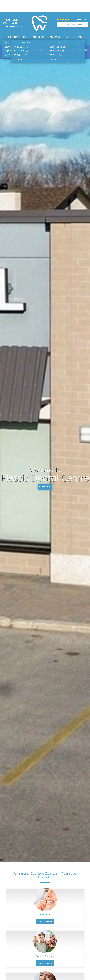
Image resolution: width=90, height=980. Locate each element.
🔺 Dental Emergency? (12, 26)
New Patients (12, 42)
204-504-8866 (12, 23)
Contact (80, 42)
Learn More (45, 487)
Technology (38, 37)
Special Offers (68, 37)
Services (26, 37)
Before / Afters (53, 37)
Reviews (80, 37)
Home (9, 37)
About (16, 37)
